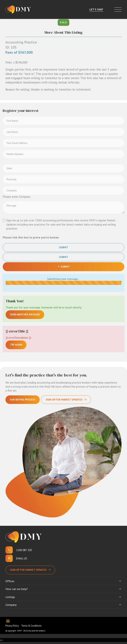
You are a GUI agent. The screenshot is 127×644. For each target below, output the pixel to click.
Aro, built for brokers (37, 631)
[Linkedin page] (9, 621)
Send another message (25, 314)
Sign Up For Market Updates (64, 400)
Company (11, 605)
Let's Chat (96, 9)
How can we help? (17, 589)
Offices (10, 581)
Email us (22, 558)
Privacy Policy (12, 626)
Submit (64, 247)
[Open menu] (118, 10)
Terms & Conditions (31, 626)
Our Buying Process (23, 400)
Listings (10, 597)
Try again (16, 345)
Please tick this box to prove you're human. (31, 237)
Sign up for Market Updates (28, 570)
